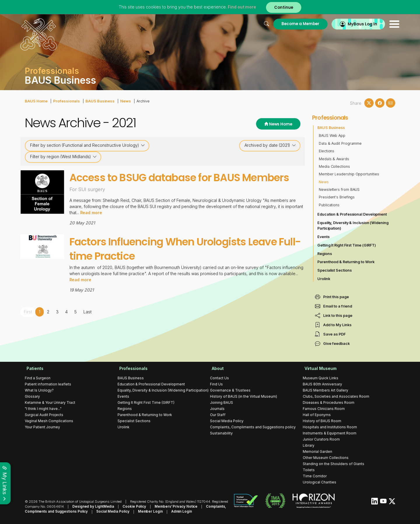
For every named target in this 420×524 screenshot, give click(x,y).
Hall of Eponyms (317, 415)
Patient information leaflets (48, 384)
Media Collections (335, 166)
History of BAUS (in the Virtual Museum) (244, 396)
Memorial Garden (317, 451)
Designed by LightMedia (92, 506)
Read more (91, 227)
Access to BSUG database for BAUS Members (165, 184)
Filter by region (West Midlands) (63, 157)
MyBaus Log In (357, 24)
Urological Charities (320, 482)
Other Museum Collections (326, 458)
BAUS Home (36, 101)
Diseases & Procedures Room (329, 402)
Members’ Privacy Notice (171, 506)
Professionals (65, 101)
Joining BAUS (222, 402)
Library (309, 445)
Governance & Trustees (230, 390)
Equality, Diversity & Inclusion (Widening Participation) (353, 226)
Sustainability (221, 433)
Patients (33, 368)
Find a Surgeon (38, 378)
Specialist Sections (335, 270)
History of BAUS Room (322, 421)
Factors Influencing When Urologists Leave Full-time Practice (187, 263)
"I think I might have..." (43, 409)
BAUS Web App (332, 136)
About (216, 368)
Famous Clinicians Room (324, 409)
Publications (329, 205)
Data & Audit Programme (341, 143)
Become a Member (294, 24)
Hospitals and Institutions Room (330, 427)
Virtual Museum (319, 368)
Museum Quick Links (321, 378)
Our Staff (218, 415)
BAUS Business (97, 101)
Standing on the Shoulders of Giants (334, 464)
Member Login (146, 511)
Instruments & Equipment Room (330, 433)
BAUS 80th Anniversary (322, 384)
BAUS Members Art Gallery (325, 390)
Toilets (309, 470)
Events (323, 237)
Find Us (216, 384)
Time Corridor (315, 476)
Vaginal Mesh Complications (49, 421)
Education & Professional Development (352, 214)
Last (87, 326)
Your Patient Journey (42, 427)
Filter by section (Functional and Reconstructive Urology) (87, 145)
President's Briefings (337, 197)
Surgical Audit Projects (44, 415)
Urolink (324, 279)
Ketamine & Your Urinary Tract (50, 402)
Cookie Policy (131, 506)
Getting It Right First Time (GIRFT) (347, 245)
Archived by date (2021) (270, 145)
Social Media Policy (227, 421)
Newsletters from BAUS (339, 189)
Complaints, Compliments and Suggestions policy (253, 427)
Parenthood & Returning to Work (346, 262)
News (121, 101)
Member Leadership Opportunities (349, 174)
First (28, 326)
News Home (278, 124)
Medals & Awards (334, 159)
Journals (217, 409)
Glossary (32, 396)
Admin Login (176, 511)
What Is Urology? (39, 390)
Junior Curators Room (321, 439)
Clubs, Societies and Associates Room (336, 396)
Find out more (242, 7)
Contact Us (219, 378)
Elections (327, 151)
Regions (325, 254)
